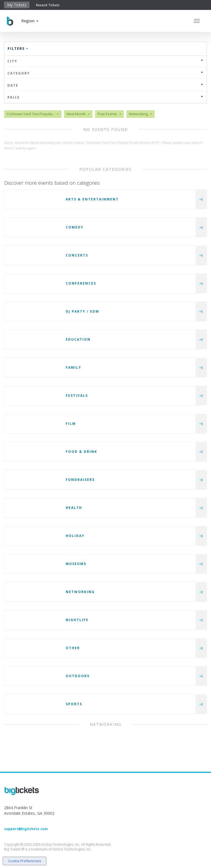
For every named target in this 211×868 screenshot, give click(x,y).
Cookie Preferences (25, 861)
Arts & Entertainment (92, 199)
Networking (80, 592)
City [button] (105, 61)
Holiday (75, 536)
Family (73, 367)
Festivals (77, 396)
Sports (74, 704)
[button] (30, 21)
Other (73, 648)
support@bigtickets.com (26, 829)
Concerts (77, 255)
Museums (76, 564)
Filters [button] (18, 49)
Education (78, 339)
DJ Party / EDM (82, 311)
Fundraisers (80, 480)
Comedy (75, 227)
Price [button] (105, 97)
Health (74, 508)
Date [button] (105, 85)
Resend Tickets (48, 5)
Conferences (81, 283)
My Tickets (17, 5)
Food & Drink (81, 452)
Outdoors (78, 676)
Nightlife (77, 620)
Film (71, 424)
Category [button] (105, 73)
